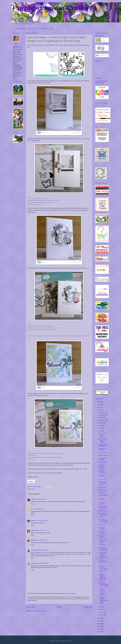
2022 (99, 402)
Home (16, 24)
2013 (99, 632)
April (100, 607)
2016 (99, 624)
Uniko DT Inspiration (102, 532)
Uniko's (58, 45)
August (101, 423)
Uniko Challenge (103, 496)
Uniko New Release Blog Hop (103, 562)
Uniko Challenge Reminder (103, 445)
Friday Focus (102, 493)
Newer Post (30, 607)
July (100, 426)
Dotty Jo (33, 521)
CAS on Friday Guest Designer (102, 440)
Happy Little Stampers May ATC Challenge (103, 549)
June (100, 428)
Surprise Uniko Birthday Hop (103, 507)
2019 (99, 410)
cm (32, 509)
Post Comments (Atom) (40, 611)
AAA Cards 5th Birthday (103, 459)
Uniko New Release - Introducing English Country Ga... (103, 592)
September (102, 420)
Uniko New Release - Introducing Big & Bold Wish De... (103, 569)
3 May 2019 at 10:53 (41, 540)
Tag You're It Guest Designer (102, 435)
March (101, 609)
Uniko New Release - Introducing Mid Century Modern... (103, 600)
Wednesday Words (102, 449)
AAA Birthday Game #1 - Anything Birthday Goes (103, 555)
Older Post (88, 607)
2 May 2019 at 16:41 (39, 509)
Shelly (33, 530)
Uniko (51, 29)
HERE (85, 469)
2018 (99, 618)
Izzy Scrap (34, 550)
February (101, 612)
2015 (99, 626)
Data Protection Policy (28, 24)
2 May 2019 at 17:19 (42, 521)
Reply (33, 504)
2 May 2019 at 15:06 (40, 499)
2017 (99, 621)
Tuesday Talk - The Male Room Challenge (102, 542)
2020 (99, 407)
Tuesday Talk (102, 453)
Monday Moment (103, 456)
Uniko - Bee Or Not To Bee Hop (103, 483)
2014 (99, 629)
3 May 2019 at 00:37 (41, 530)
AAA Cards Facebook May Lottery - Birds (103, 521)
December (102, 412)
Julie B (33, 540)
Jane (16, 44)
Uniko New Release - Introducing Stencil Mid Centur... (102, 577)
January (101, 615)
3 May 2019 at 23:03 (43, 550)
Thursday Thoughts (102, 472)
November (102, 415)
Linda (33, 499)
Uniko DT (61, 469)
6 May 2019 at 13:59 (42, 563)
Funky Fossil (32, 29)
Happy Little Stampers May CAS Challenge (103, 585)
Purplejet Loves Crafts (50, 8)
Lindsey (33, 563)
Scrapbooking (42, 29)
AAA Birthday (21, 29)
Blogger (69, 641)
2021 (99, 405)
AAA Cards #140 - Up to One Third (103, 515)
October (101, 418)
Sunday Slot (102, 488)
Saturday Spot (102, 462)
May (100, 431)
